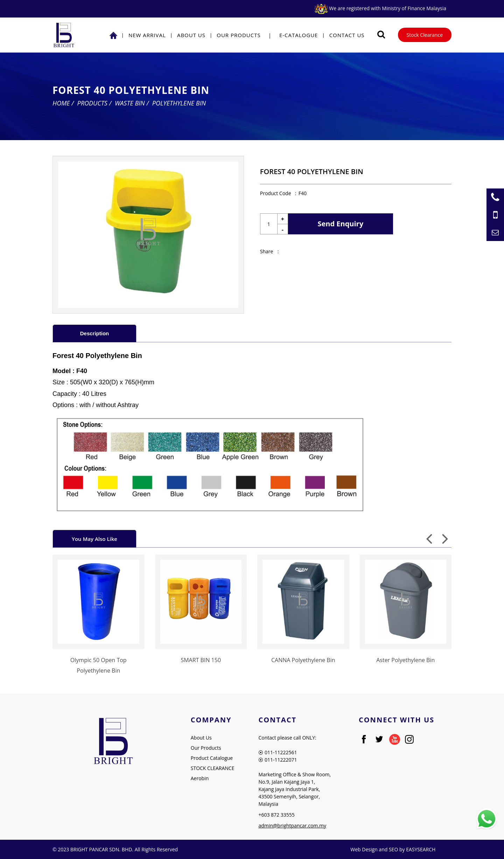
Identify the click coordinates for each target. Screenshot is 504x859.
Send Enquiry (341, 224)
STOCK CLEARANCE (213, 768)
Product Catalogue (212, 758)
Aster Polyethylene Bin (405, 660)
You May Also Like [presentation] (94, 539)
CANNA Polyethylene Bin (303, 660)
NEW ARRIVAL (147, 35)
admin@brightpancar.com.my (292, 826)
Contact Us (347, 35)
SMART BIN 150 (201, 660)
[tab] (94, 333)
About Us (191, 35)
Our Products (239, 35)
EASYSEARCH (421, 849)
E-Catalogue (299, 35)
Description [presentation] (95, 333)
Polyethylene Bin (179, 103)
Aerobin (200, 778)
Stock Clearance (425, 35)
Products (92, 103)
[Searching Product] (381, 35)
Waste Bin (130, 103)
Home (61, 103)
